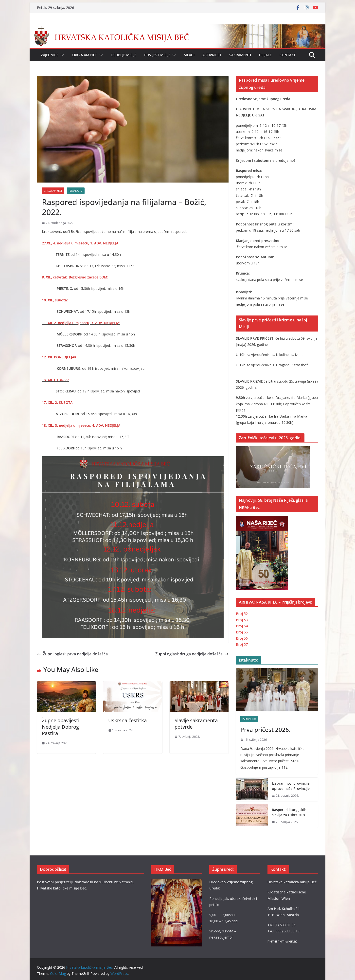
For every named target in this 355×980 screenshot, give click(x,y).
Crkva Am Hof (85, 55)
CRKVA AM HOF (53, 191)
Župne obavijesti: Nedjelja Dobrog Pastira (61, 727)
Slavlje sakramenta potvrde (196, 724)
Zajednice (50, 55)
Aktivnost (212, 55)
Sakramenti (240, 55)
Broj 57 (242, 644)
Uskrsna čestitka (127, 720)
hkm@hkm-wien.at (282, 941)
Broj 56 (242, 638)
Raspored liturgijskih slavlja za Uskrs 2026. (290, 812)
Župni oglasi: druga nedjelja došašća (192, 654)
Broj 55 (242, 632)
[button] (61, 55)
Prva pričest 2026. (265, 730)
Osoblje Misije (124, 55)
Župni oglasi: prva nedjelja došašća (72, 654)
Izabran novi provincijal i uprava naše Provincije (292, 786)
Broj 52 (242, 614)
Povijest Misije (157, 55)
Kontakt (288, 55)
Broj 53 (242, 620)
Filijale (265, 55)
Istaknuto (76, 191)
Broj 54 (242, 626)
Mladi (189, 55)
